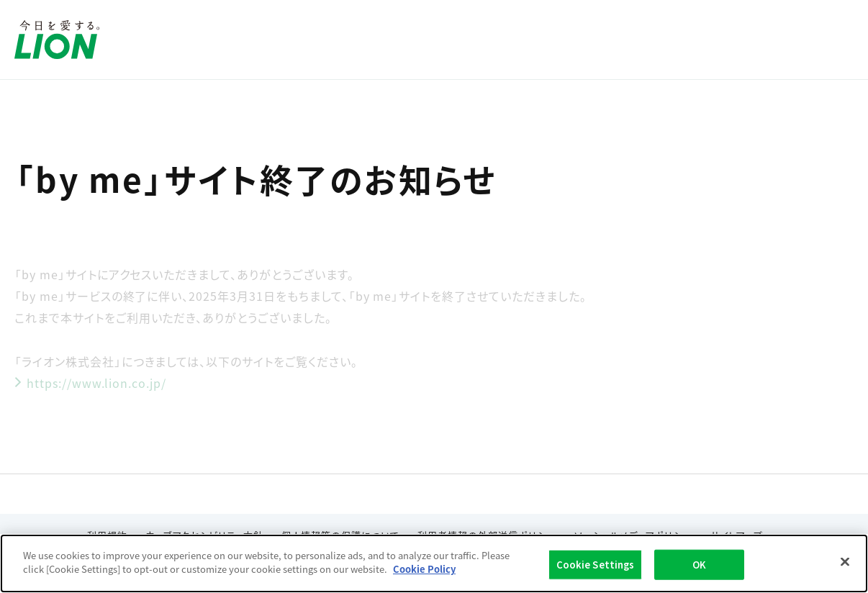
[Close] (845, 562)
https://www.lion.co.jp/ (90, 383)
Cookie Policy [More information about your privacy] (424, 570)
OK (699, 565)
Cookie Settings (596, 565)
